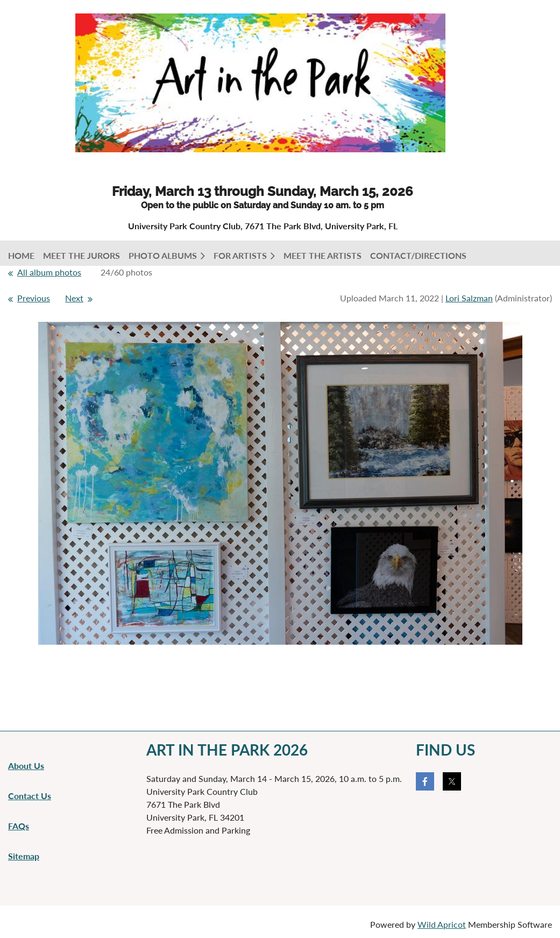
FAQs (19, 826)
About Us (26, 766)
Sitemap (24, 856)
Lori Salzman (469, 298)
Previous (34, 298)
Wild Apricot (442, 924)
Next (74, 298)
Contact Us (30, 796)
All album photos (49, 272)
